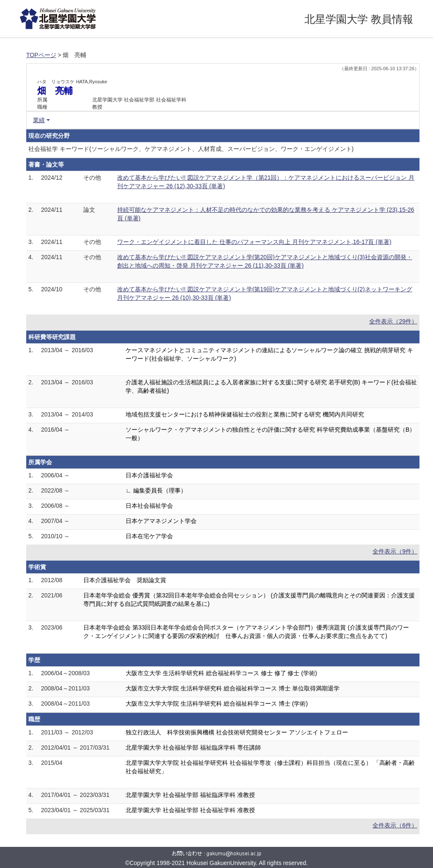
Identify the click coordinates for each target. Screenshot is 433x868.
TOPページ (41, 55)
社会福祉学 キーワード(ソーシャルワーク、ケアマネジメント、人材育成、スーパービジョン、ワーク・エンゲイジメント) (191, 149)
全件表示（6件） (395, 825)
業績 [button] (39, 120)
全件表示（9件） (395, 551)
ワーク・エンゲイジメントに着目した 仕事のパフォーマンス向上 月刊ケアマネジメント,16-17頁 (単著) (254, 242)
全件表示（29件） (393, 321)
